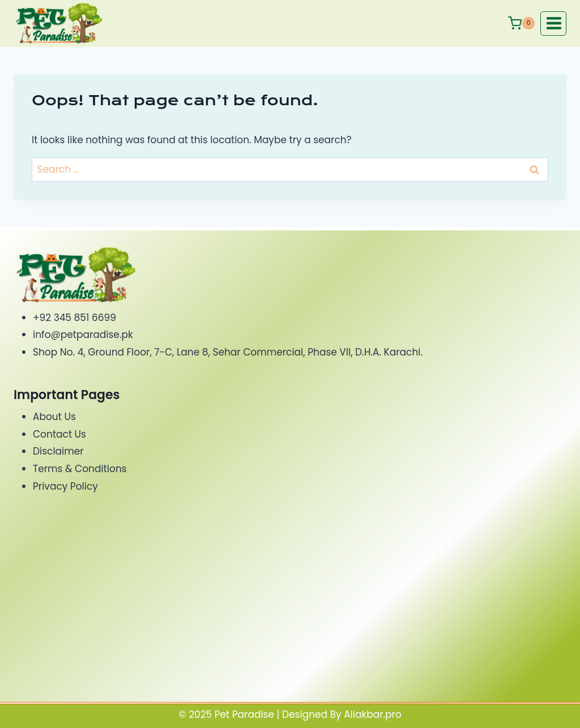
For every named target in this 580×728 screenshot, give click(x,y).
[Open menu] (553, 23)
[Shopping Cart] (521, 23)
